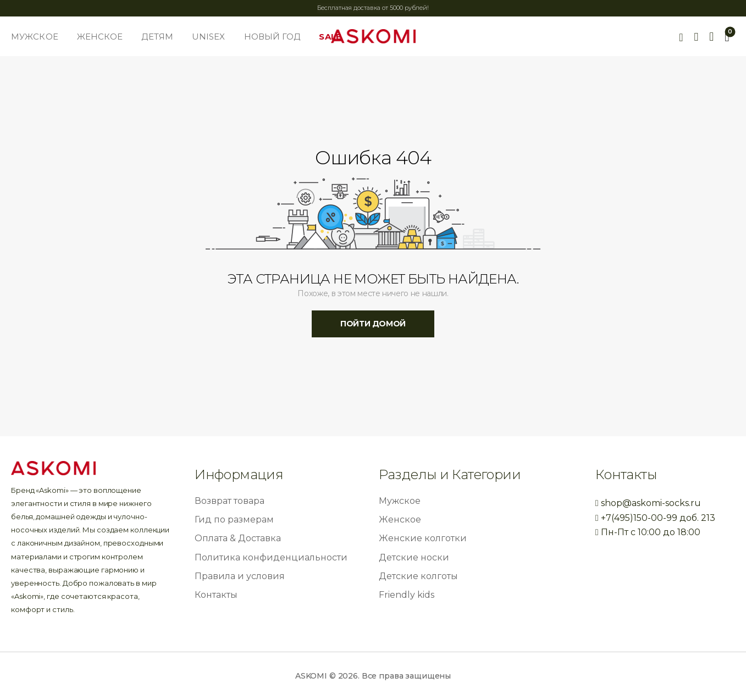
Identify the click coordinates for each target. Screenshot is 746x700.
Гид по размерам (234, 520)
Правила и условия (240, 576)
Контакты (216, 595)
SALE (330, 37)
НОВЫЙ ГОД (272, 37)
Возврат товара (230, 501)
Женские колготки (423, 538)
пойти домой (373, 324)
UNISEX (209, 37)
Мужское (400, 501)
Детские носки (414, 557)
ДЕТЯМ (157, 37)
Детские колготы (418, 576)
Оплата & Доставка (238, 538)
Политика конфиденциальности (271, 557)
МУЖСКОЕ (35, 37)
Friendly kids (407, 595)
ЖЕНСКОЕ (100, 37)
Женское (400, 520)
